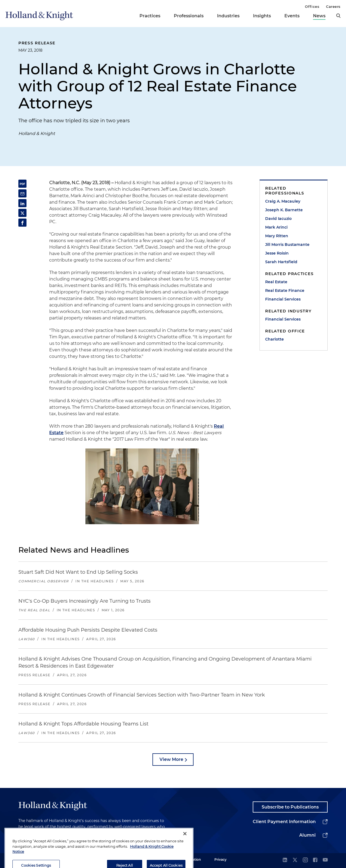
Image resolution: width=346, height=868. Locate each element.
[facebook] (315, 860)
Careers (333, 6)
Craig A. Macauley (283, 201)
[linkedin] (285, 860)
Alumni (307, 835)
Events (292, 16)
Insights (262, 16)
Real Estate (276, 282)
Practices (150, 16)
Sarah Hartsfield (281, 262)
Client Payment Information (284, 822)
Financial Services (283, 299)
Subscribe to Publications (290, 807)
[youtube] (325, 860)
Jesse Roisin (277, 253)
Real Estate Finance (285, 291)
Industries (228, 16)
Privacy (220, 859)
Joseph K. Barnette (284, 210)
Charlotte (275, 339)
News (319, 16)
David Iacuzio (278, 219)
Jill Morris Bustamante (287, 245)
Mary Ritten (277, 236)
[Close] (185, 852)
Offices (312, 6)
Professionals (189, 16)
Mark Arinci (276, 227)
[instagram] (305, 860)
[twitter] (295, 860)
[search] (338, 16)
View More (171, 759)
